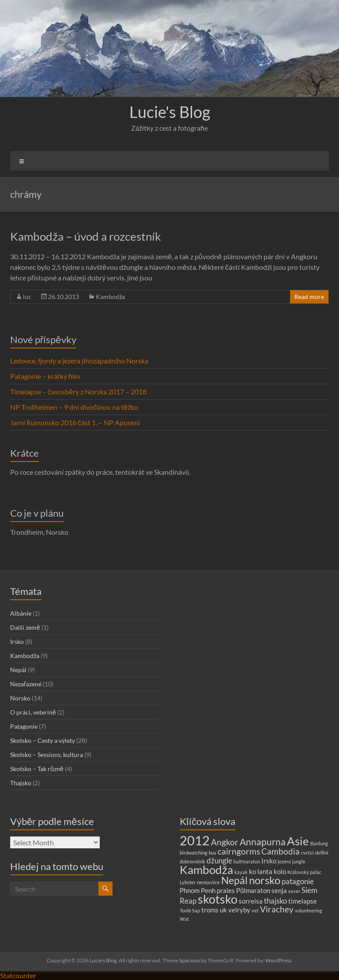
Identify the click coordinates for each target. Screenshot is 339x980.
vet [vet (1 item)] (255, 910)
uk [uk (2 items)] (223, 910)
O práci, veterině (33, 712)
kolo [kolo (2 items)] (280, 872)
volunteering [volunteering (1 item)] (309, 910)
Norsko (20, 698)
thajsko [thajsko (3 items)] (275, 901)
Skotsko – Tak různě (37, 769)
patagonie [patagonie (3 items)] (298, 881)
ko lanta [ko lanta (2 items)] (261, 872)
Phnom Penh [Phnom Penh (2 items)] (198, 891)
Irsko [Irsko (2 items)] (269, 861)
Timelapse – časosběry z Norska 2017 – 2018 (78, 392)
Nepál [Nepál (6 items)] (234, 880)
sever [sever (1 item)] (294, 891)
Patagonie (24, 726)
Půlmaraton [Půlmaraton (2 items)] (253, 891)
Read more (309, 297)
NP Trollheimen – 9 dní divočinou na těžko (74, 407)
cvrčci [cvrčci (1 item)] (307, 853)
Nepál (18, 670)
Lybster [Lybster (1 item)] (188, 882)
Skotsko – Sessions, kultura (47, 755)
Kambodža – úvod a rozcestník (86, 236)
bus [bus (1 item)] (213, 853)
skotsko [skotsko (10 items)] (218, 899)
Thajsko (21, 783)
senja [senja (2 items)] (279, 891)
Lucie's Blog (170, 112)
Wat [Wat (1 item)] (184, 919)
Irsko (17, 641)
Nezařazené (26, 684)
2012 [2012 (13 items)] (195, 840)
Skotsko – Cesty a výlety (43, 740)
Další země (25, 627)
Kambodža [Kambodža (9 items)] (206, 870)
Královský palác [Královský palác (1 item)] (304, 872)
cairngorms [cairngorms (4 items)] (239, 851)
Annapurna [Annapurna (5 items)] (263, 842)
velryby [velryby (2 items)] (239, 910)
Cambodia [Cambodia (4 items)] (281, 851)
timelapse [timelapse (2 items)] (303, 901)
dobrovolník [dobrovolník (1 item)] (192, 861)
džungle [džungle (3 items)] (219, 861)
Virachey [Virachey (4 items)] (277, 909)
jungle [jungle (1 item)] (299, 861)
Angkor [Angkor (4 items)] (225, 842)
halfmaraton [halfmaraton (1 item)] (247, 861)
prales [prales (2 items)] (226, 891)
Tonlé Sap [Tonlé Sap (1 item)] (190, 910)
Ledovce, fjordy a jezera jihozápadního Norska (79, 361)
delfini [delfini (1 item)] (322, 853)
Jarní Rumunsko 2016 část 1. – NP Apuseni (75, 422)
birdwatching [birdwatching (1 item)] (194, 853)
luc (27, 297)
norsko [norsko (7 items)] (265, 880)
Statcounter (18, 975)
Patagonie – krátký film (45, 376)
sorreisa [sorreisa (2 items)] (251, 901)
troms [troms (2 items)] (210, 910)
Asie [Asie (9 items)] (298, 841)
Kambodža (110, 297)
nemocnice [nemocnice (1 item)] (208, 882)
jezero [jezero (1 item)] (284, 861)
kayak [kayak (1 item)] (241, 872)
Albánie (21, 613)
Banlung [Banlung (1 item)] (319, 843)
